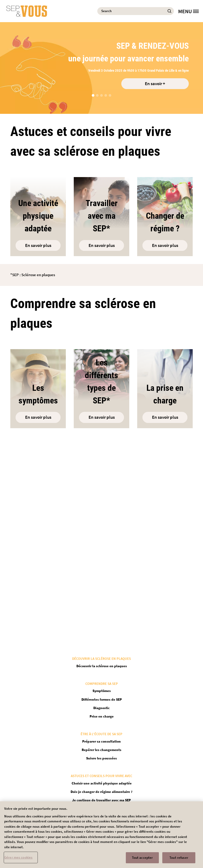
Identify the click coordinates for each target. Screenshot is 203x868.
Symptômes (102, 691)
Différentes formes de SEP (102, 699)
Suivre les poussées (101, 758)
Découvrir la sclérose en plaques (102, 666)
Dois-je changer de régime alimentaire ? (101, 792)
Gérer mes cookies (18, 859)
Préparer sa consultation (101, 741)
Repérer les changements (101, 750)
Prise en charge (102, 716)
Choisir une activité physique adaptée (102, 783)
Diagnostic (101, 708)
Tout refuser (179, 860)
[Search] (136, 11)
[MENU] (190, 11)
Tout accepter (142, 860)
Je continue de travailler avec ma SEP (101, 800)
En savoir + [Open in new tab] (155, 84)
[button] (93, 95)
